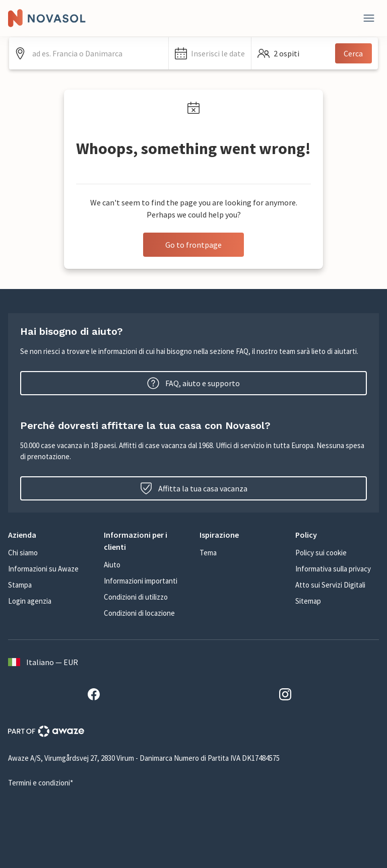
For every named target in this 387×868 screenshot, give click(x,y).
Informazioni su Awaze (43, 569)
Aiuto (112, 565)
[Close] (369, 18)
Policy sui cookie (321, 553)
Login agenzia (30, 601)
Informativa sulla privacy (333, 569)
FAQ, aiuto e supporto (193, 383)
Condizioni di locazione (139, 613)
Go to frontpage (193, 245)
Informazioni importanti (141, 581)
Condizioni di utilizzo (136, 597)
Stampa (20, 585)
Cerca (353, 53)
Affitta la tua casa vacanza (194, 488)
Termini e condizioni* (41, 783)
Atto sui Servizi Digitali (330, 585)
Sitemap (308, 601)
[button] (210, 53)
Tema (208, 553)
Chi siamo (23, 553)
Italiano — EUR (43, 662)
